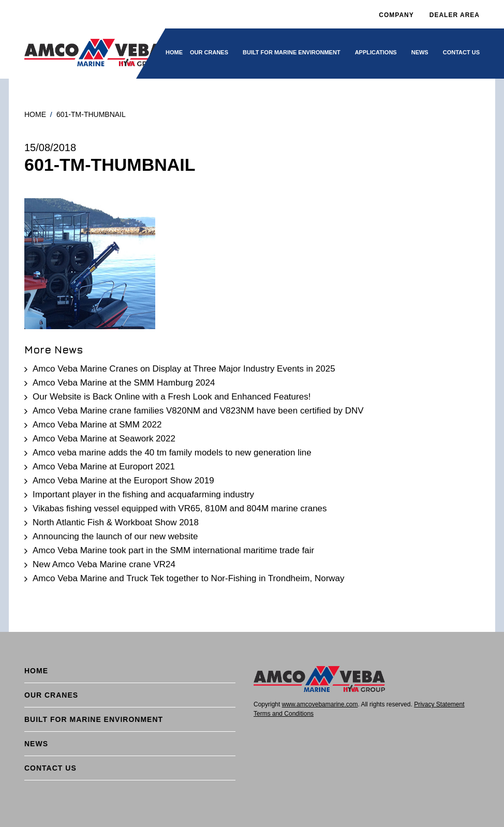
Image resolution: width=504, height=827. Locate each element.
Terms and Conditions (284, 714)
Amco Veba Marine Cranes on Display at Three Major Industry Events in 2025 (184, 369)
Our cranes (209, 52)
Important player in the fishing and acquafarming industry (143, 494)
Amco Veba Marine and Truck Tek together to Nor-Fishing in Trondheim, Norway (189, 578)
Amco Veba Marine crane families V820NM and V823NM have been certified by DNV (198, 411)
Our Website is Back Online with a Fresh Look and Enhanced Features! (172, 397)
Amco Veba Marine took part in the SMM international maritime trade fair (173, 550)
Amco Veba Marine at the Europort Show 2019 (123, 481)
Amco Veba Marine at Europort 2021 (104, 467)
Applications (376, 52)
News (420, 52)
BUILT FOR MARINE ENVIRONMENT (292, 52)
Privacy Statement (439, 704)
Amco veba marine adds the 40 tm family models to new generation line (172, 453)
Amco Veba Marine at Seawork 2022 (104, 439)
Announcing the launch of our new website (115, 536)
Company (396, 15)
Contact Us (461, 52)
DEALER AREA (455, 15)
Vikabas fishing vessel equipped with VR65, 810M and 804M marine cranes (180, 508)
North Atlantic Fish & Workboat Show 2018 (116, 522)
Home (174, 52)
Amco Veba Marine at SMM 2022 (97, 425)
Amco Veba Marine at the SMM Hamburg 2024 (124, 383)
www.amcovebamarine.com (320, 704)
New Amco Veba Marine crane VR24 (104, 564)
